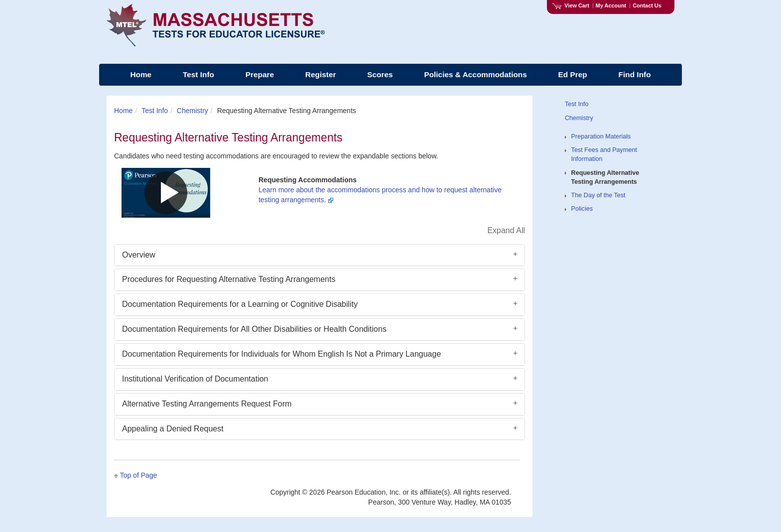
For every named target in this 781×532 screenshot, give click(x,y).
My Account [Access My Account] (611, 5)
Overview (139, 255)
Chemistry (193, 111)
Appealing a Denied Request (173, 429)
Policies (582, 209)
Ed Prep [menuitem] (573, 74)
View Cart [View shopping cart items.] (571, 5)
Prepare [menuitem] (260, 74)
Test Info (155, 111)
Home (123, 111)
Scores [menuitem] (380, 74)
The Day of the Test (598, 195)
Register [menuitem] (321, 74)
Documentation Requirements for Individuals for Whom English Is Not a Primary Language (281, 354)
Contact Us (647, 5)
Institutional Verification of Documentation (195, 379)
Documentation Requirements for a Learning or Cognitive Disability (240, 304)
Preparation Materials (601, 136)
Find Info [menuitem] (635, 74)
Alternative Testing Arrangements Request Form (207, 404)
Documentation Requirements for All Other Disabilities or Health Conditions (254, 329)
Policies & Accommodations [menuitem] (475, 74)
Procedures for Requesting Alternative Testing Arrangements (229, 279)
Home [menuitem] (141, 74)
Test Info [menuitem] (198, 74)
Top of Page (139, 475)
